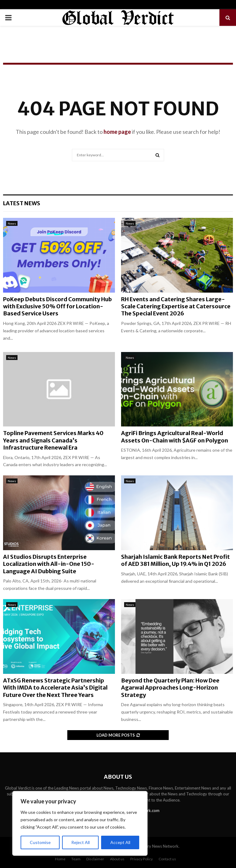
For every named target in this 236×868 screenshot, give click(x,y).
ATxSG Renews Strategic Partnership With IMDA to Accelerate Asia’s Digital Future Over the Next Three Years (55, 688)
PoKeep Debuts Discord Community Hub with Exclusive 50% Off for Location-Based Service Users (57, 306)
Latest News (22, 203)
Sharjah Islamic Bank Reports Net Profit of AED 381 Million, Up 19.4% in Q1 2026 (175, 560)
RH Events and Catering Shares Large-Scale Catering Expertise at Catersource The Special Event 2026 (176, 306)
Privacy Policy (142, 859)
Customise (40, 842)
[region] (80, 823)
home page (117, 132)
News (12, 223)
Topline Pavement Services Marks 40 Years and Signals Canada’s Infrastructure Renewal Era (53, 440)
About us (117, 859)
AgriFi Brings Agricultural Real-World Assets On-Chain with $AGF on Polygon (175, 437)
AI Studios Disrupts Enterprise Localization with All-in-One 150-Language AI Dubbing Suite (49, 564)
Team (76, 859)
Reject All (81, 842)
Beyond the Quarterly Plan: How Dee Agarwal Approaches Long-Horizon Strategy (170, 688)
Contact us (167, 859)
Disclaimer (95, 859)
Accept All (120, 842)
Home (60, 859)
